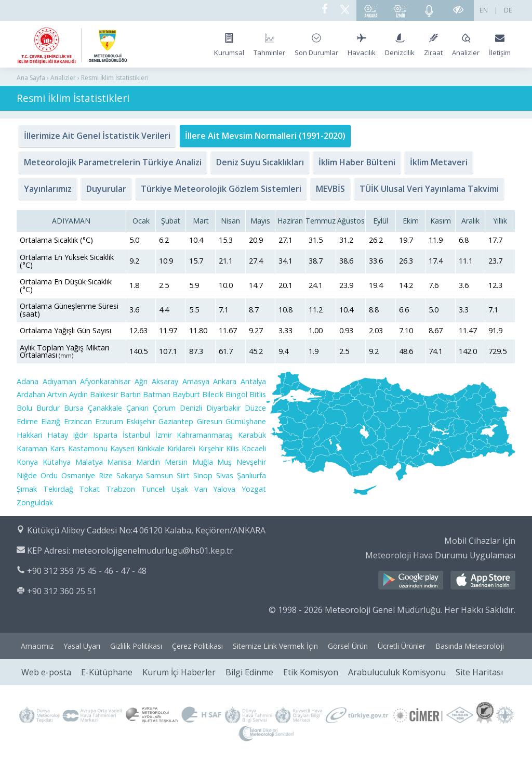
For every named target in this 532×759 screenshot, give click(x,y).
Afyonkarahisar (105, 381)
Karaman (32, 448)
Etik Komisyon (311, 672)
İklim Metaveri (439, 162)
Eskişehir (141, 421)
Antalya (253, 381)
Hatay (58, 435)
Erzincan (78, 421)
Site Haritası (479, 672)
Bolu (24, 408)
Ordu (49, 475)
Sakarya (130, 475)
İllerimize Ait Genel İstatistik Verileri (97, 136)
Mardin (148, 462)
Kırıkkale (151, 448)
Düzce (255, 408)
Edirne (27, 421)
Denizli (191, 408)
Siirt (183, 475)
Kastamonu (88, 448)
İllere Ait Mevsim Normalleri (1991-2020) (265, 136)
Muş (224, 462)
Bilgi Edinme (249, 672)
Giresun (210, 421)
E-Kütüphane (107, 672)
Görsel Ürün (348, 646)
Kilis (232, 448)
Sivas (225, 475)
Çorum (164, 408)
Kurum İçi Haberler (179, 672)
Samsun (159, 475)
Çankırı (137, 408)
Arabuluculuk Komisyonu (397, 672)
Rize (106, 475)
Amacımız (37, 646)
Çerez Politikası (197, 646)
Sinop (203, 475)
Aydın (78, 394)
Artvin (57, 394)
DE (508, 10)
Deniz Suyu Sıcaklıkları (260, 162)
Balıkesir (104, 394)
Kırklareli (181, 448)
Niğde (27, 475)
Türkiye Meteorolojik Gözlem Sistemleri (221, 189)
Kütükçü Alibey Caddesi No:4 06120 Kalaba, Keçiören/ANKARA (146, 530)
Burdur (48, 408)
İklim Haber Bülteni (357, 162)
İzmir (164, 435)
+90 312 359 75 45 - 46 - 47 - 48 (87, 571)
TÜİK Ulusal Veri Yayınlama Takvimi (429, 189)
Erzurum (109, 421)
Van (201, 489)
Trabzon (121, 489)
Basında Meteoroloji (470, 646)
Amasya (196, 381)
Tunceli (154, 489)
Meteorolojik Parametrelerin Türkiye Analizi (113, 162)
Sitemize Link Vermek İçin (275, 646)
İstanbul (136, 435)
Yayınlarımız (48, 189)
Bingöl (236, 394)
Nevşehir (251, 462)
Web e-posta (46, 672)
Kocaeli (254, 448)
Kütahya (57, 462)
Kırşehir (211, 448)
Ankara (225, 381)
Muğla (203, 462)
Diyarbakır (223, 408)
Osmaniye (78, 475)
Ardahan (31, 394)
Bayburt (186, 394)
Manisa (119, 462)
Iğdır (80, 435)
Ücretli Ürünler (402, 646)
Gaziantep (176, 421)
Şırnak (27, 489)
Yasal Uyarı (82, 646)
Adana (28, 381)
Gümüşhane (246, 421)
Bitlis (258, 394)
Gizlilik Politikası (136, 646)
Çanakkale (105, 408)
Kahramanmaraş (205, 435)
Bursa (74, 408)
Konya (27, 462)
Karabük (252, 435)
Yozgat (254, 489)
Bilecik (213, 394)
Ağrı (141, 381)
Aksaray (165, 381)
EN (484, 10)
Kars (57, 448)
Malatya (89, 462)
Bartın (130, 394)
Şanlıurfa (251, 475)
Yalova (224, 489)
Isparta (105, 435)
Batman (157, 394)
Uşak (180, 489)
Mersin (176, 462)
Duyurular (106, 189)
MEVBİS (330, 189)
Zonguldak (35, 502)
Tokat (89, 489)
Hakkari (29, 435)
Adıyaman (59, 381)
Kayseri (122, 448)
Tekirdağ (58, 489)
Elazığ (51, 421)
